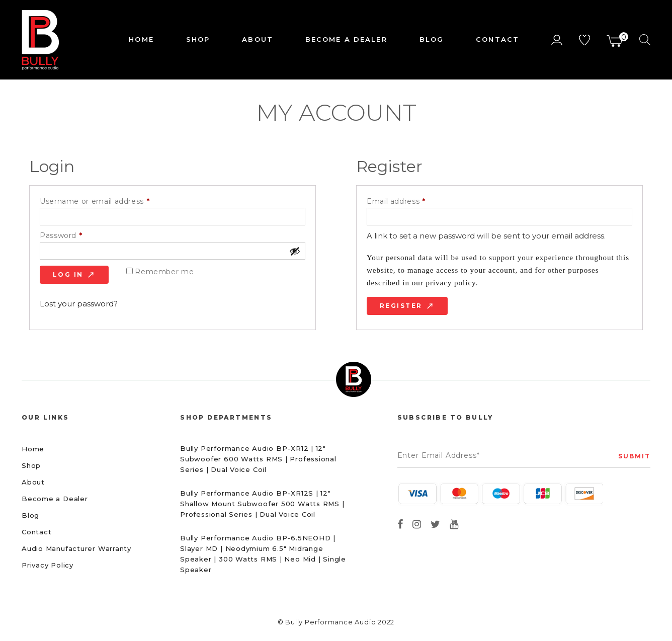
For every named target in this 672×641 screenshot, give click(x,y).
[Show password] (295, 251)
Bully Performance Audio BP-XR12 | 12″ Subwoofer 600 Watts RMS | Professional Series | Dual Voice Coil (258, 459)
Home (141, 39)
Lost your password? (79, 304)
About (258, 39)
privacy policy (450, 283)
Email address (413, 202)
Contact (497, 39)
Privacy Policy (48, 565)
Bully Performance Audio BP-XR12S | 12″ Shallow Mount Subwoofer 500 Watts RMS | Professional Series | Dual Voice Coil (262, 504)
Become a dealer (346, 39)
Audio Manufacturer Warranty (76, 548)
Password (78, 236)
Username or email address (112, 202)
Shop (198, 39)
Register (401, 306)
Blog (432, 39)
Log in (68, 274)
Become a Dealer (55, 499)
